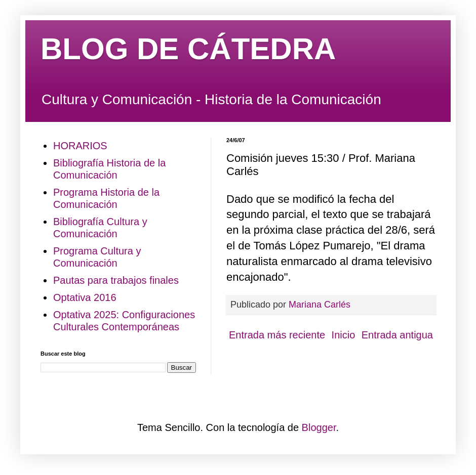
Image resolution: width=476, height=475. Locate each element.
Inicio (344, 335)
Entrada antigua (397, 335)
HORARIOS (80, 146)
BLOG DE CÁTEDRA (188, 49)
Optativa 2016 (85, 297)
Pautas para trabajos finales (116, 280)
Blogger (319, 427)
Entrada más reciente (277, 335)
